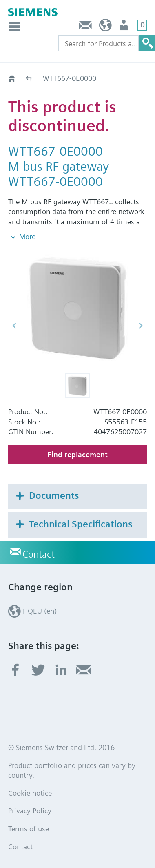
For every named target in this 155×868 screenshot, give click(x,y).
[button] (77, 386)
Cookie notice (30, 793)
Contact (86, 27)
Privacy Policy (30, 811)
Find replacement (77, 454)
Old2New (29, 78)
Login (125, 27)
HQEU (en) (105, 27)
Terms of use (29, 829)
